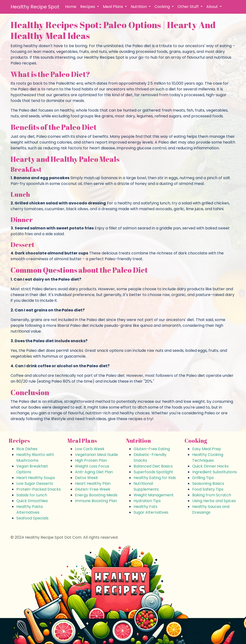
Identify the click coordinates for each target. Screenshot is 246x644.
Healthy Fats (145, 507)
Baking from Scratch (212, 495)
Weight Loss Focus (92, 466)
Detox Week (86, 478)
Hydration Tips (147, 501)
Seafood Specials (32, 518)
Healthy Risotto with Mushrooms (35, 458)
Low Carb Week (90, 449)
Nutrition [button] (139, 7)
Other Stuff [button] (189, 7)
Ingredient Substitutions (215, 472)
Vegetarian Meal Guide (96, 455)
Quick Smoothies (32, 501)
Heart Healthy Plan (93, 483)
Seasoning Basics (208, 483)
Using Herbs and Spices (214, 501)
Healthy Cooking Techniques (208, 458)
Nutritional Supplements (146, 486)
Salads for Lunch (32, 495)
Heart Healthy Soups (36, 478)
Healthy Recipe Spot (35, 7)
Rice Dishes (27, 449)
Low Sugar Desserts (35, 483)
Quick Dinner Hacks (210, 466)
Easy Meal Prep (207, 449)
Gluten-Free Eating (152, 449)
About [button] (213, 7)
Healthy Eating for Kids (155, 478)
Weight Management (154, 495)
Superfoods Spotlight (153, 472)
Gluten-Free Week (93, 489)
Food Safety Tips (208, 489)
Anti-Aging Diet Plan (94, 472)
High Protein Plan (91, 460)
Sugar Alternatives (151, 512)
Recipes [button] (88, 7)
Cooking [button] (163, 7)
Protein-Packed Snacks (39, 489)
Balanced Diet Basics (153, 466)
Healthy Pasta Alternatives (30, 509)
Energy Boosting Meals (96, 495)
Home (71, 7)
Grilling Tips (203, 478)
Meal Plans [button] (113, 7)
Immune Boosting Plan (96, 501)
